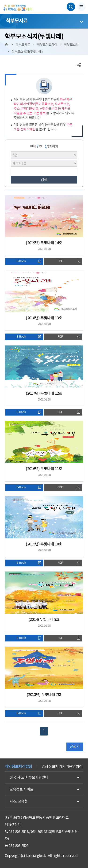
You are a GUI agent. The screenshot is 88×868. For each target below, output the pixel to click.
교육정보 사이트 (21, 789)
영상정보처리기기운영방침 (62, 767)
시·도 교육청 (19, 801)
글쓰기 (75, 747)
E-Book (29, 261)
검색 (44, 180)
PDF (69, 261)
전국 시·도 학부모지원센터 (29, 777)
